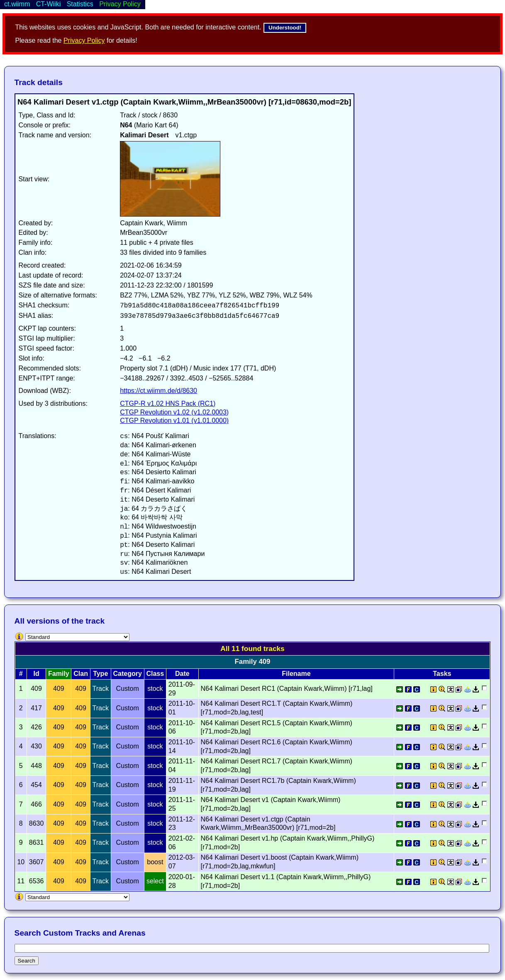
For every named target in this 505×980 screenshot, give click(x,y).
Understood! (285, 28)
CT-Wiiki (49, 4)
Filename (296, 674)
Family (59, 674)
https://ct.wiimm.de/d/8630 (159, 391)
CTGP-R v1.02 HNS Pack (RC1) (168, 403)
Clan (81, 674)
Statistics (80, 4)
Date (182, 674)
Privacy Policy (84, 40)
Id (36, 674)
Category (128, 674)
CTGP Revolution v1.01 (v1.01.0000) (174, 421)
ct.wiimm (17, 4)
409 (59, 689)
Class (155, 674)
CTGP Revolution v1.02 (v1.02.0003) (174, 412)
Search (27, 961)
